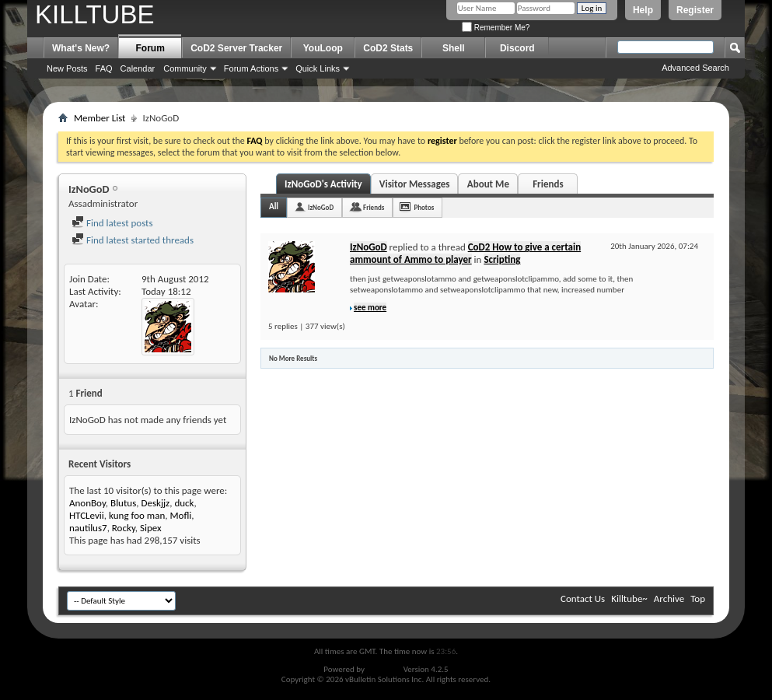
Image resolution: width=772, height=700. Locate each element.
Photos (424, 207)
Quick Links (318, 68)
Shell (454, 48)
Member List (100, 118)
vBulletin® (384, 669)
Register (695, 10)
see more (370, 308)
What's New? (81, 48)
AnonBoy (87, 503)
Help (643, 10)
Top (698, 598)
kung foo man (137, 515)
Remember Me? (496, 28)
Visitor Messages (415, 184)
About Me (488, 184)
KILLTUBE (94, 14)
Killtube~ (629, 598)
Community (185, 68)
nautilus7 (88, 528)
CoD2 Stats (388, 48)
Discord (517, 48)
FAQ (104, 68)
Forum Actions (251, 68)
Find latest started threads (133, 240)
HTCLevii (87, 515)
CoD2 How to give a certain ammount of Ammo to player (465, 253)
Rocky (124, 528)
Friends (548, 184)
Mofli (180, 515)
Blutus (123, 503)
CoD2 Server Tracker (236, 48)
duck (184, 503)
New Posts (67, 68)
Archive (669, 598)
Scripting (502, 259)
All (274, 206)
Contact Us (583, 598)
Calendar (138, 68)
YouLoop (323, 48)
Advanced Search (695, 68)
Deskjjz (155, 503)
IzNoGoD (321, 207)
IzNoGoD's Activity (323, 184)
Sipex (151, 528)
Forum (150, 48)
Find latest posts (112, 223)
